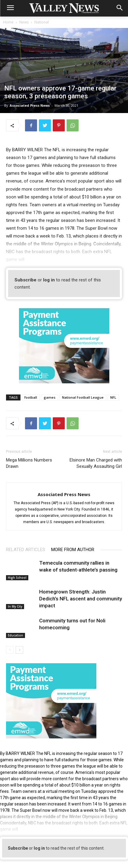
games (50, 397)
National (42, 22)
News (24, 22)
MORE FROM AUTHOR (73, 550)
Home (8, 22)
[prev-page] (10, 650)
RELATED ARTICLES (26, 550)
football (31, 397)
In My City (15, 606)
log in (49, 280)
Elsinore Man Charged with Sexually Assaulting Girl (95, 463)
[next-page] (19, 650)
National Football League (83, 397)
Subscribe (25, 280)
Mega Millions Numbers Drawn (29, 463)
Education (16, 635)
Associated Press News (30, 105)
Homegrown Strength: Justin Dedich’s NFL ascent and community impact (81, 599)
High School (17, 578)
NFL (113, 397)
